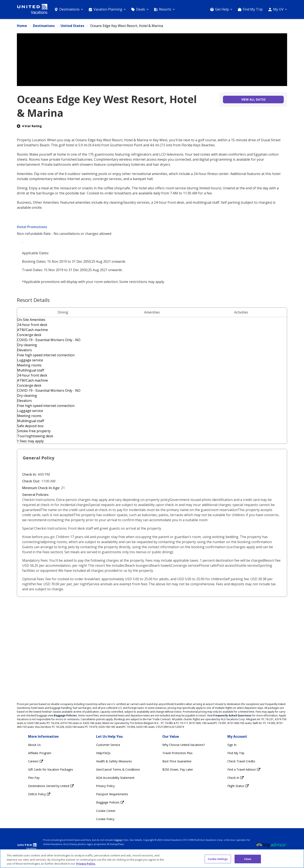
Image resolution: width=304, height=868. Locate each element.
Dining (63, 312)
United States (72, 26)
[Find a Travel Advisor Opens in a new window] (244, 769)
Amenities (152, 312)
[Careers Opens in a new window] (51, 761)
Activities (241, 312)
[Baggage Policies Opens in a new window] (118, 802)
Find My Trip (253, 9)
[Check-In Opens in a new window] (244, 778)
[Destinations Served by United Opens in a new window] (51, 786)
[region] (152, 859)
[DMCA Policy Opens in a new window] (51, 794)
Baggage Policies (65, 715)
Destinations (44, 26)
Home (22, 26)
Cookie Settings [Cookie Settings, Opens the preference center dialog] (218, 859)
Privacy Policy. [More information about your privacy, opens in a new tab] (86, 864)
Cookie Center (106, 811)
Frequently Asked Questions (232, 715)
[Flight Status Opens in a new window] (244, 786)
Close (248, 859)
